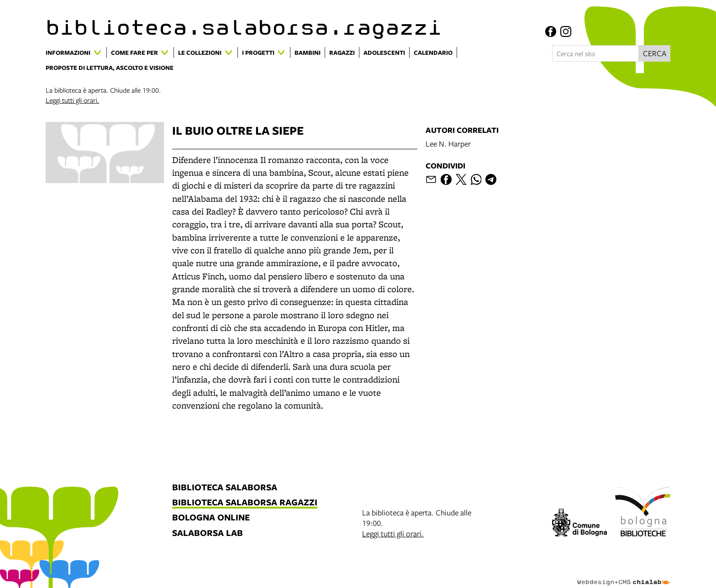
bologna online (211, 518)
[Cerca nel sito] (595, 53)
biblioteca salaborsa (225, 488)
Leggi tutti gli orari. (72, 100)
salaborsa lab (208, 533)
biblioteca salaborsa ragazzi (245, 503)
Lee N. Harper (448, 144)
